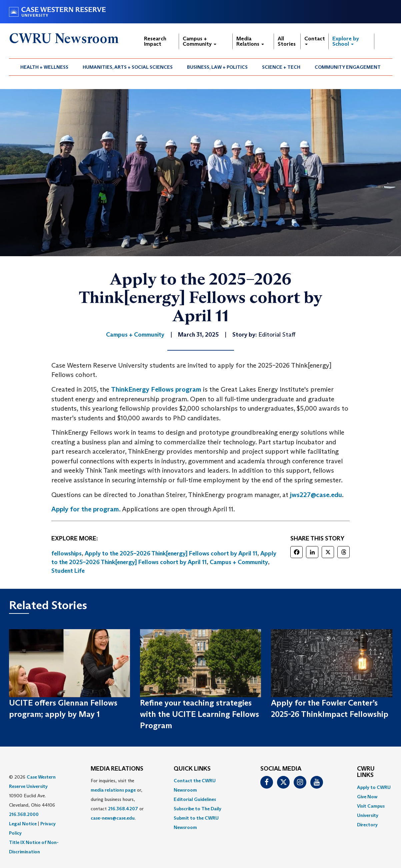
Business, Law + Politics (217, 67)
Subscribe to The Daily (197, 809)
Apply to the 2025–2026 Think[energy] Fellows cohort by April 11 (171, 553)
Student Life (68, 571)
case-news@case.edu (113, 818)
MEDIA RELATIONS (117, 769)
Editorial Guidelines (195, 799)
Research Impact (155, 41)
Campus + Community (199, 41)
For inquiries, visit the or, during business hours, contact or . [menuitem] (117, 799)
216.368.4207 (123, 809)
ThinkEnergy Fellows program (156, 389)
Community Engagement (348, 67)
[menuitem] (44, 67)
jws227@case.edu (316, 495)
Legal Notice (23, 824)
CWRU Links (366, 772)
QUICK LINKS (192, 769)
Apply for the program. (86, 509)
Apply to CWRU (374, 787)
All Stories (287, 41)
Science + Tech (281, 67)
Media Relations (250, 41)
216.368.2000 (24, 814)
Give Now (367, 797)
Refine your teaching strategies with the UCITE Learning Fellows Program (199, 714)
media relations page (113, 790)
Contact (315, 40)
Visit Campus (371, 806)
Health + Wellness (44, 67)
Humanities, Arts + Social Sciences (128, 67)
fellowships (66, 553)
